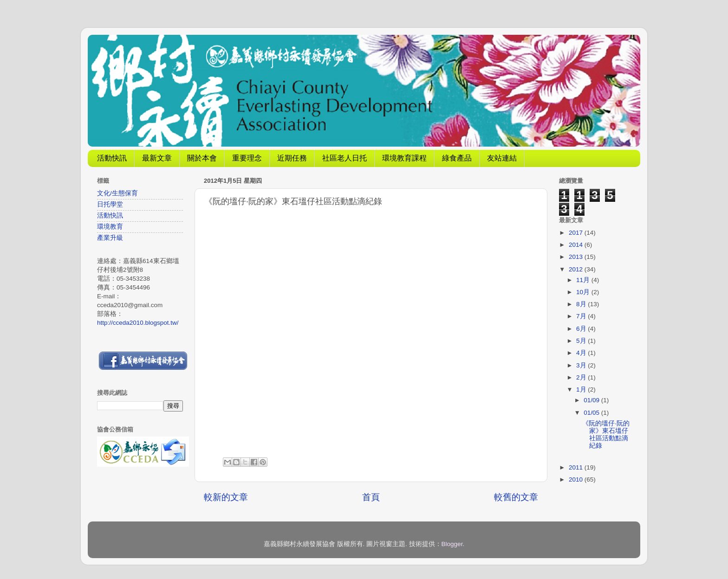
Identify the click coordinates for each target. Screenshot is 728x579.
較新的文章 (226, 497)
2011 (577, 467)
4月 (582, 353)
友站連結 (502, 158)
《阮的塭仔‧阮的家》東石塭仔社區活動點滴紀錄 (606, 435)
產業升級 (110, 238)
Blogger (452, 544)
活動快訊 (112, 158)
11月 (584, 280)
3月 (582, 365)
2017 (577, 233)
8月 (582, 304)
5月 (582, 341)
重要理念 (247, 158)
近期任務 (292, 158)
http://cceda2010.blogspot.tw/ (138, 323)
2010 (577, 479)
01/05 (592, 413)
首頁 (371, 497)
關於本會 (202, 158)
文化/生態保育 (117, 193)
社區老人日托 (344, 158)
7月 (582, 316)
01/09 (592, 400)
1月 (582, 389)
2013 (577, 257)
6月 (582, 329)
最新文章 (157, 158)
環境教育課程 (404, 158)
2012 (577, 269)
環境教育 (110, 227)
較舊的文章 (516, 497)
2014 (577, 245)
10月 (584, 292)
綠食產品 (457, 158)
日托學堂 (110, 204)
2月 (582, 377)
